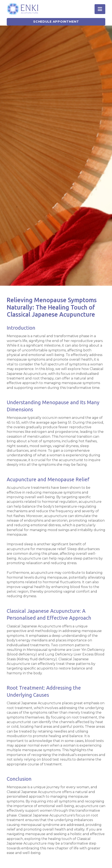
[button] (100, 9)
